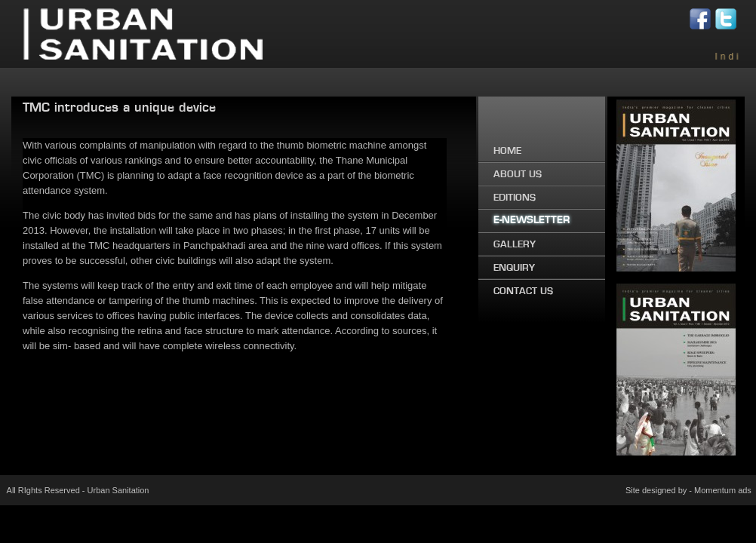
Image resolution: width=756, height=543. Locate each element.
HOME (507, 151)
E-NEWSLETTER (532, 221)
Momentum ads (723, 490)
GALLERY (515, 244)
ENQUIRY (514, 268)
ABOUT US (518, 174)
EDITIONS (515, 198)
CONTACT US (523, 291)
